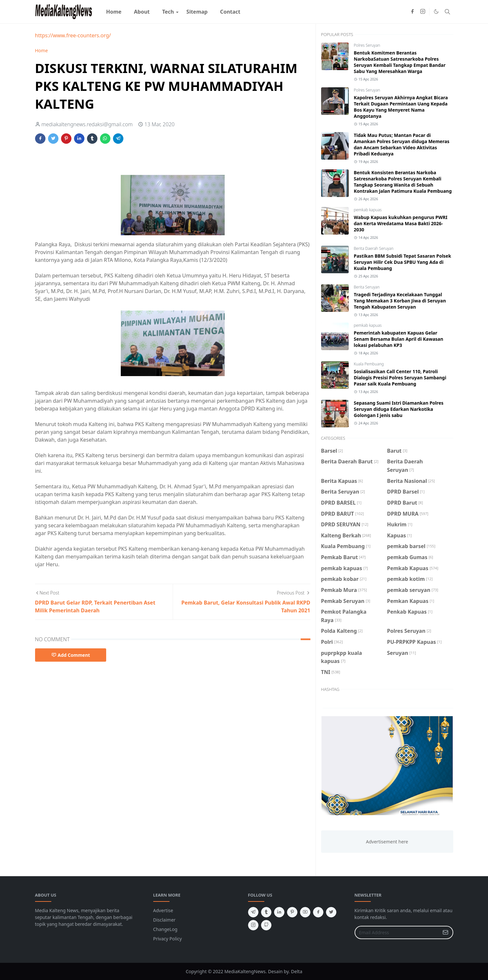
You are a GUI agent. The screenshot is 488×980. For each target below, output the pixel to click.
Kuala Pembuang (369, 364)
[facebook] (412, 12)
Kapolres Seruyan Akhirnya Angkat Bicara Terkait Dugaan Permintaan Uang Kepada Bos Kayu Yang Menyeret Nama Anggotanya (401, 107)
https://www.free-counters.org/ (73, 35)
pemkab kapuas (368, 210)
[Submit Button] (445, 932)
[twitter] (331, 912)
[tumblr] (266, 912)
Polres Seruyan (367, 45)
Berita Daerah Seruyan (374, 248)
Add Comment (71, 655)
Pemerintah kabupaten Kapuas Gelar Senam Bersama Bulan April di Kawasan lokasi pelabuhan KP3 (399, 339)
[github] (266, 925)
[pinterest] (292, 912)
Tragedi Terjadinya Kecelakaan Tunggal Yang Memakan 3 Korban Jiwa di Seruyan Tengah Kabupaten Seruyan (400, 301)
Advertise (163, 910)
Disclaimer (164, 920)
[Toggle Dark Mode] (436, 12)
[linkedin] (279, 912)
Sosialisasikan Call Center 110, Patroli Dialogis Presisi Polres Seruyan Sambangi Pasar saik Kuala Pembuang (400, 378)
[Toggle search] (447, 12)
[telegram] (253, 912)
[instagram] (423, 12)
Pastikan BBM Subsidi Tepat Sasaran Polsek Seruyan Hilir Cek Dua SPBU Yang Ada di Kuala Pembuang (403, 262)
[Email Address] (397, 932)
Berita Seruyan (367, 287)
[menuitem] (114, 12)
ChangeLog (165, 929)
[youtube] (305, 912)
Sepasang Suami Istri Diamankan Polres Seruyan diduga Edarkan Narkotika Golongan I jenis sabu (399, 409)
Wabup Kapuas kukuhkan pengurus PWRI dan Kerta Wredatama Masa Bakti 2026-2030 (401, 223)
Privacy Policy (168, 939)
